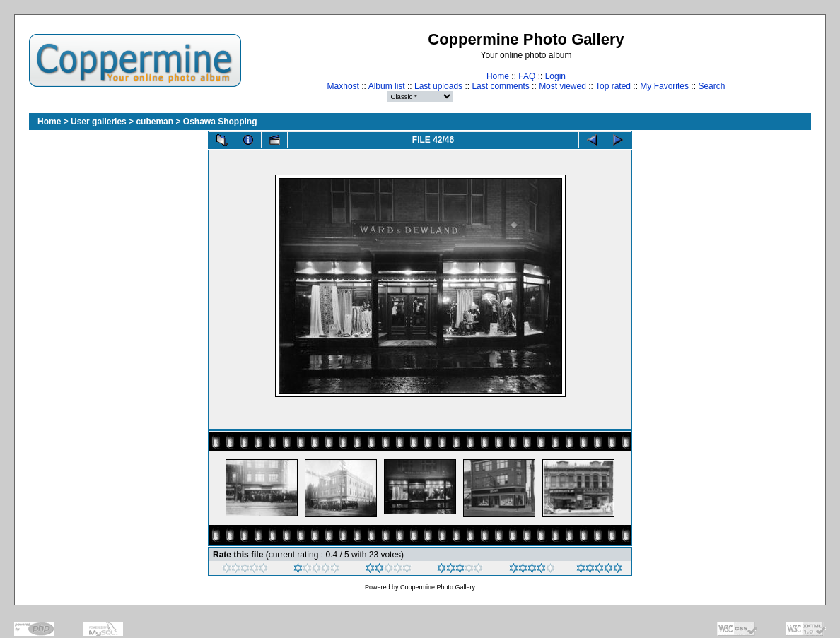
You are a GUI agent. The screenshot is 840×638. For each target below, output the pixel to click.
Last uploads (438, 86)
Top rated (613, 86)
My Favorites (664, 86)
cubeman (154, 122)
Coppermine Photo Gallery (438, 587)
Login (555, 76)
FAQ (527, 76)
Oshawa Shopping (220, 122)
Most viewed (562, 86)
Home (498, 76)
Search (711, 86)
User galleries (99, 122)
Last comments (500, 86)
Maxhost (343, 86)
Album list (387, 86)
